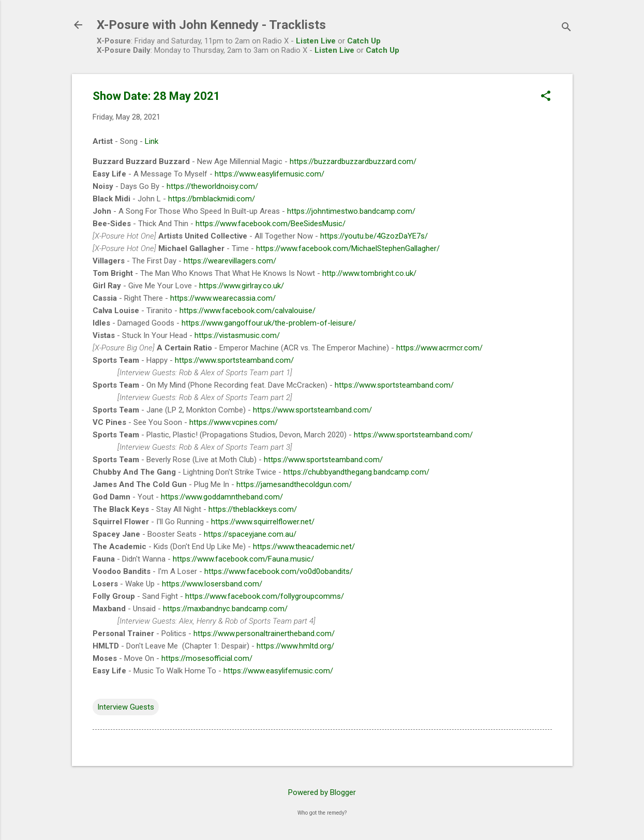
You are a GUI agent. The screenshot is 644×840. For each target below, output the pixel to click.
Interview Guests (126, 707)
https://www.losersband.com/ (212, 584)
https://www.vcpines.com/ (234, 422)
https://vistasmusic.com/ (237, 335)
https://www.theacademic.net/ (304, 547)
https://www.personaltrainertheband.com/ (264, 633)
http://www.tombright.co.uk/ (369, 273)
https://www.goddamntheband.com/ (222, 497)
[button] (546, 97)
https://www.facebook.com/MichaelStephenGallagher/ (348, 248)
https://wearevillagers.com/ (230, 261)
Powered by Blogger (322, 792)
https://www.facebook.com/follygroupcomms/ (265, 596)
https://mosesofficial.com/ (207, 658)
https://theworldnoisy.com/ (212, 186)
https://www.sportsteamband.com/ (234, 360)
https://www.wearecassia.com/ (223, 298)
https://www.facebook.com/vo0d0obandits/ (279, 571)
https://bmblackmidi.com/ (212, 199)
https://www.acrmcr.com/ (439, 348)
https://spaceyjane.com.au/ (250, 534)
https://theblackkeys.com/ (253, 509)
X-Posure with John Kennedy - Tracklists (211, 25)
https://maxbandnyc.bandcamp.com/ (225, 609)
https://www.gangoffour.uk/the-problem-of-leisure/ (269, 323)
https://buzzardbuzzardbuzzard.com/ (353, 161)
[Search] (566, 28)
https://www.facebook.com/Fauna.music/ (243, 559)
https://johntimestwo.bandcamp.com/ (351, 211)
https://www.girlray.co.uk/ (242, 286)
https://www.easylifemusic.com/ (269, 174)
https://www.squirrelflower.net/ (263, 522)
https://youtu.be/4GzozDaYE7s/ (374, 236)
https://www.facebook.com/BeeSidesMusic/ (271, 224)
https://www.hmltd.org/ (295, 646)
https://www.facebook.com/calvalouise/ (248, 311)
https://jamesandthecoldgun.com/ (294, 484)
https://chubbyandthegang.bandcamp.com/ (356, 472)
